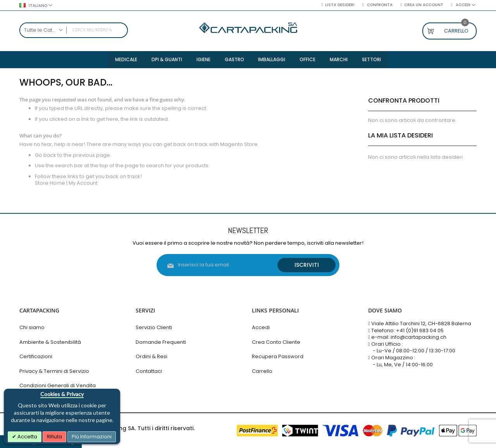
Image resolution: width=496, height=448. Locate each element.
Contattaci (149, 371)
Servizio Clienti (154, 328)
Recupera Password (278, 357)
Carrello (262, 371)
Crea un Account (424, 5)
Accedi (261, 328)
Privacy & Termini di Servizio (54, 371)
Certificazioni (36, 357)
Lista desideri (340, 5)
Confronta (379, 5)
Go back (46, 155)
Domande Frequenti (161, 342)
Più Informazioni (92, 437)
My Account (83, 184)
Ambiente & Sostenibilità (50, 342)
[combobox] (74, 30)
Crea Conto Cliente (276, 342)
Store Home (50, 184)
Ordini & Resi (152, 357)
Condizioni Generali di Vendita (58, 386)
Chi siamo (32, 328)
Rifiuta (54, 437)
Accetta (27, 437)
